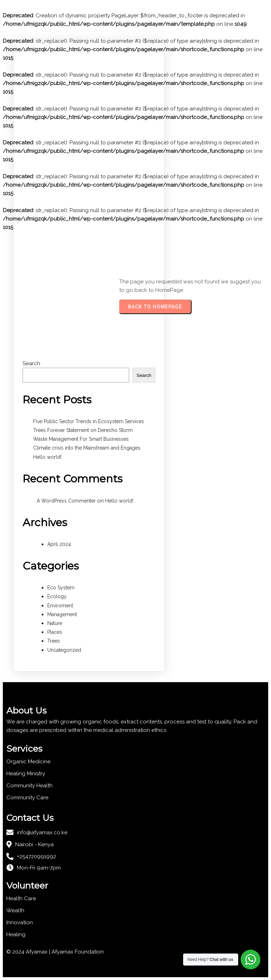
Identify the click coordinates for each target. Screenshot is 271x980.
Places (55, 632)
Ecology (57, 596)
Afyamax (63, 952)
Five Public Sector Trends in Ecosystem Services (89, 421)
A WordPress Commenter (66, 501)
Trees (54, 641)
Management (62, 614)
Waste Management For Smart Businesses (81, 439)
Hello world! (47, 457)
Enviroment (60, 606)
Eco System (61, 588)
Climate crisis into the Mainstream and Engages (87, 448)
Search (31, 363)
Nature (55, 623)
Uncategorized (64, 650)
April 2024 (59, 544)
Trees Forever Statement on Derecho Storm (83, 430)
